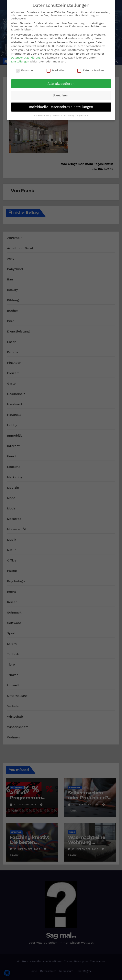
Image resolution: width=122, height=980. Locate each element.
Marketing (56, 70)
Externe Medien (90, 70)
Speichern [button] (61, 95)
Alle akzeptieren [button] (61, 84)
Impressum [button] (82, 115)
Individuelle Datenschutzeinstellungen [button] (61, 107)
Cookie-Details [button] (42, 115)
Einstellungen (20, 61)
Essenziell (25, 70)
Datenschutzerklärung (26, 58)
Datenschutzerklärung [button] (63, 115)
